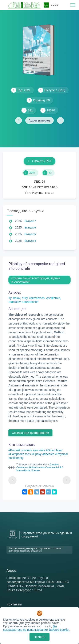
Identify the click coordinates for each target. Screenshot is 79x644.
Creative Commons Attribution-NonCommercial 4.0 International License (40, 468)
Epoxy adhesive (44, 454)
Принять (39, 637)
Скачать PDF (39, 161)
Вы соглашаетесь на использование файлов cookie (36, 628)
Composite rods (20, 454)
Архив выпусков (40, 120)
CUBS (54, 5)
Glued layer (55, 450)
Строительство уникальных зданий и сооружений (47, 535)
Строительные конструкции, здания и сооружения (36, 280)
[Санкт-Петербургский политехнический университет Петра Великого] (13, 539)
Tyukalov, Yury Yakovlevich (27, 298)
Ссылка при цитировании (30, 433)
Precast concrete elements (28, 450)
